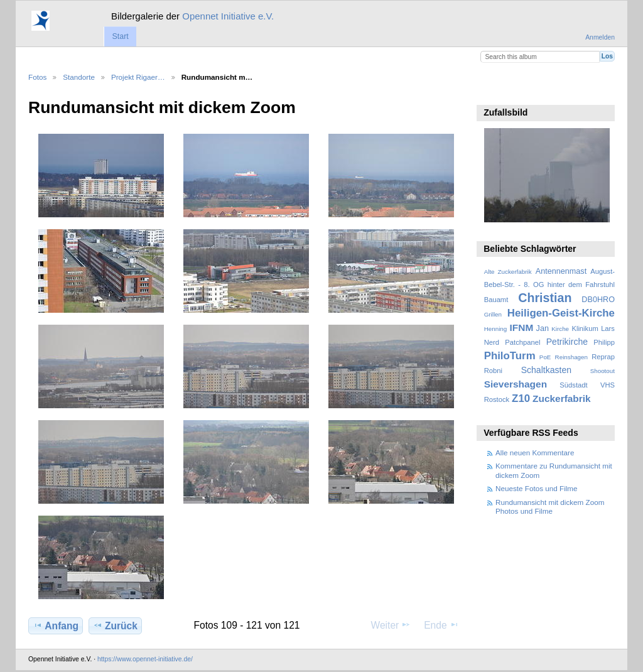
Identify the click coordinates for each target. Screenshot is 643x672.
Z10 (521, 398)
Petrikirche (567, 342)
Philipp (604, 342)
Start (120, 36)
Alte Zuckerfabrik (508, 272)
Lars (608, 328)
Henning (496, 329)
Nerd (492, 342)
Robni (493, 371)
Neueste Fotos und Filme (537, 488)
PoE (545, 357)
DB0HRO (598, 300)
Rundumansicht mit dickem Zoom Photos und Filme (550, 507)
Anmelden (600, 37)
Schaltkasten (546, 370)
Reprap (603, 357)
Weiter (391, 625)
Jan (543, 328)
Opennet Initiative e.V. (228, 16)
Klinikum (585, 328)
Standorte (79, 77)
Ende (441, 625)
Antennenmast (561, 271)
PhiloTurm (510, 356)
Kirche (560, 329)
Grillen (493, 314)
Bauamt (496, 300)
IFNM (522, 328)
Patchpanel (522, 342)
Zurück (115, 626)
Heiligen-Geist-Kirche (561, 313)
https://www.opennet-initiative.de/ (145, 659)
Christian (545, 298)
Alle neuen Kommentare (535, 453)
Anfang (56, 626)
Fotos (37, 77)
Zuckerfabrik (562, 398)
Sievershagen (516, 384)
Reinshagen (571, 357)
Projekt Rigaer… (138, 77)
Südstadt (573, 385)
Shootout (602, 371)
